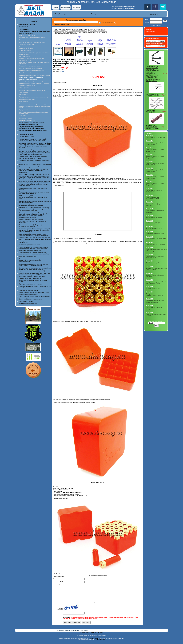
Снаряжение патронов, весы (27, 45)
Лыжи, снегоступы (24, 102)
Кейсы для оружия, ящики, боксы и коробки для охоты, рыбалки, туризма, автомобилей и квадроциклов (34, 171)
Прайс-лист (75, 634)
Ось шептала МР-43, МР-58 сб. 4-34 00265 (153, 95)
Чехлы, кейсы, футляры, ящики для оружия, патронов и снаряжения (79, 30)
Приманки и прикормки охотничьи (29, 245)
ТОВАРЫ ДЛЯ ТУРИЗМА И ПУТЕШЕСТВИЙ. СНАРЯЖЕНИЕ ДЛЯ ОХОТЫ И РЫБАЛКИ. (33, 140)
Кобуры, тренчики (24, 88)
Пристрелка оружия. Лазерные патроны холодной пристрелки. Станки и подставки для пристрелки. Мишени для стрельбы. (34, 230)
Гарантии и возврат (81, 14)
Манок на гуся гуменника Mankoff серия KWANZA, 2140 (153, 127)
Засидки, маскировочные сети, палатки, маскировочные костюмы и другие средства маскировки (32, 221)
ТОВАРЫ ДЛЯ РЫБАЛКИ (27, 137)
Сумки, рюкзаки (23, 92)
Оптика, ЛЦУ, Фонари (25, 51)
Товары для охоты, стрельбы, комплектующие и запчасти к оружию (74, 29)
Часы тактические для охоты (27, 99)
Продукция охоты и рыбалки (27, 120)
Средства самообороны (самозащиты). (31, 205)
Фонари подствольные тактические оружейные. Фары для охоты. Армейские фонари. (34, 265)
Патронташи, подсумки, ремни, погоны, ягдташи (32, 90)
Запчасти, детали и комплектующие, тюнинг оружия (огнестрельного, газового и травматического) (33, 260)
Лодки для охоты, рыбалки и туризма (30, 284)
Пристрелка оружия (24, 56)
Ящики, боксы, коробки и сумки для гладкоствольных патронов (111, 42)
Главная (56, 7)
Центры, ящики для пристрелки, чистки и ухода (32, 81)
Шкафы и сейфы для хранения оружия (31, 299)
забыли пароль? (156, 25)
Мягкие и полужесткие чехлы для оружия (30, 68)
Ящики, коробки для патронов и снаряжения (31, 71)
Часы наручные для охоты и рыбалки (30, 167)
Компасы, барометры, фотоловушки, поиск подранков (34, 104)
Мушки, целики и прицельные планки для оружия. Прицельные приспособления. (34, 293)
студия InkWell (101, 643)
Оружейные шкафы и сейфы (27, 86)
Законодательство (97, 14)
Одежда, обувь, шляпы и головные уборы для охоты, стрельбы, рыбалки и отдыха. (33, 157)
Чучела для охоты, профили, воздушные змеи (32, 38)
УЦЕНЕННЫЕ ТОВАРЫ (26, 301)
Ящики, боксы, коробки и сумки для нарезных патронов (34, 75)
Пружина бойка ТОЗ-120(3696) (151, 111)
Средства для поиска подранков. (29, 290)
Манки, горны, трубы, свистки (27, 35)
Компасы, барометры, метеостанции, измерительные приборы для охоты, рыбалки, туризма (33, 280)
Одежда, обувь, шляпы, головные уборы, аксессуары (34, 97)
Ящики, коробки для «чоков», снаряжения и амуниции (34, 83)
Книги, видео (23, 116)
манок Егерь (65, 24)
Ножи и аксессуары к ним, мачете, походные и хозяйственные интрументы (32, 48)
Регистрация (66, 7)
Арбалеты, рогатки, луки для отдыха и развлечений (35, 164)
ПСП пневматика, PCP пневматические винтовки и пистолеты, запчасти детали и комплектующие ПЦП (35, 197)
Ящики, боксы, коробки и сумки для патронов (32, 73)
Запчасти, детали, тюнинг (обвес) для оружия (32, 42)
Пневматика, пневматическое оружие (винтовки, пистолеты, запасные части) (34, 193)
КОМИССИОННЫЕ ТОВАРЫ (28, 304)
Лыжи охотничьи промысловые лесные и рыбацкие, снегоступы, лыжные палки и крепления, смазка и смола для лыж (35, 241)
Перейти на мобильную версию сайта (92, 636)
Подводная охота (24, 110)
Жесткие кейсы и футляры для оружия (30, 66)
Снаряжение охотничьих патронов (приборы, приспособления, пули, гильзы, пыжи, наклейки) (34, 253)
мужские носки (93, 642)
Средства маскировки (25, 40)
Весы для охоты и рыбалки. (27, 256)
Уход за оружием (24, 95)
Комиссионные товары (25, 118)
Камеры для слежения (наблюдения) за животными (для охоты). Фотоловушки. (35, 226)
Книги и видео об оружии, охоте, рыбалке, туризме (35, 297)
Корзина (68, 634)
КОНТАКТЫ (76, 7)
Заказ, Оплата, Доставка (63, 14)
